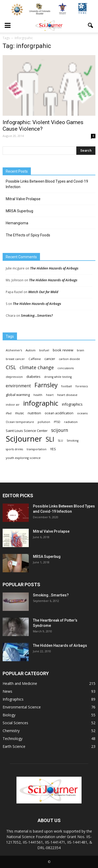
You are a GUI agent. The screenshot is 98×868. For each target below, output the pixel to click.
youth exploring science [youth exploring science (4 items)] (23, 458)
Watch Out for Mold (43, 292)
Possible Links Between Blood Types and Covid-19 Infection (47, 184)
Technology (13, 739)
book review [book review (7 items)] (63, 350)
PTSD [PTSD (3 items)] (57, 422)
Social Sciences (15, 723)
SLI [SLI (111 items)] (50, 439)
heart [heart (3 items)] (50, 395)
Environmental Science (22, 707)
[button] (91, 25)
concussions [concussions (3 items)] (66, 368)
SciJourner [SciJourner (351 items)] (24, 439)
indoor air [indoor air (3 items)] (13, 405)
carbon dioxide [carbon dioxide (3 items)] (69, 359)
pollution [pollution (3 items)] (44, 422)
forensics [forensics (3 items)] (82, 386)
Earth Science (14, 746)
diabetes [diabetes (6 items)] (33, 377)
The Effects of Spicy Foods (28, 235)
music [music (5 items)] (20, 413)
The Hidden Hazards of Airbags (54, 268)
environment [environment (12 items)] (18, 386)
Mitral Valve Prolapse (23, 199)
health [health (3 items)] (38, 395)
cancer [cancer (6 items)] (50, 359)
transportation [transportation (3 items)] (37, 449)
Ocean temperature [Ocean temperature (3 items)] (20, 422)
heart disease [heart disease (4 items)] (67, 395)
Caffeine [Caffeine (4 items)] (35, 359)
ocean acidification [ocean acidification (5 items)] (59, 413)
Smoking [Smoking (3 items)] (73, 441)
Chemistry (11, 731)
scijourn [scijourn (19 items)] (60, 430)
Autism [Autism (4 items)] (31, 350)
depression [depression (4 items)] (14, 377)
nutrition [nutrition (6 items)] (34, 413)
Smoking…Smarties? (37, 315)
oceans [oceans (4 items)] (82, 413)
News (7, 691)
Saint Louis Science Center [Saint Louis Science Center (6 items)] (27, 431)
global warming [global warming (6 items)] (18, 395)
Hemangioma (17, 223)
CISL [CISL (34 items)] (11, 367)
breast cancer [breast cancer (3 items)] (15, 359)
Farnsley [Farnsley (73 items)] (46, 385)
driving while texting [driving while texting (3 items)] (58, 377)
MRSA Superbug (19, 211)
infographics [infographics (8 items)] (72, 404)
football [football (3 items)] (67, 386)
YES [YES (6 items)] (53, 449)
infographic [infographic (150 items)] (41, 403)
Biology (9, 715)
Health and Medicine (20, 683)
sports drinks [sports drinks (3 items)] (14, 449)
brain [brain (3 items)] (80, 350)
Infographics (13, 699)
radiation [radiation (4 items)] (71, 422)
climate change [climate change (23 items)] (37, 367)
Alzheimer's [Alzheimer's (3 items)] (14, 350)
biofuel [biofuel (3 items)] (44, 350)
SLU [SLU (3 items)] (60, 441)
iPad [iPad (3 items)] (9, 413)
